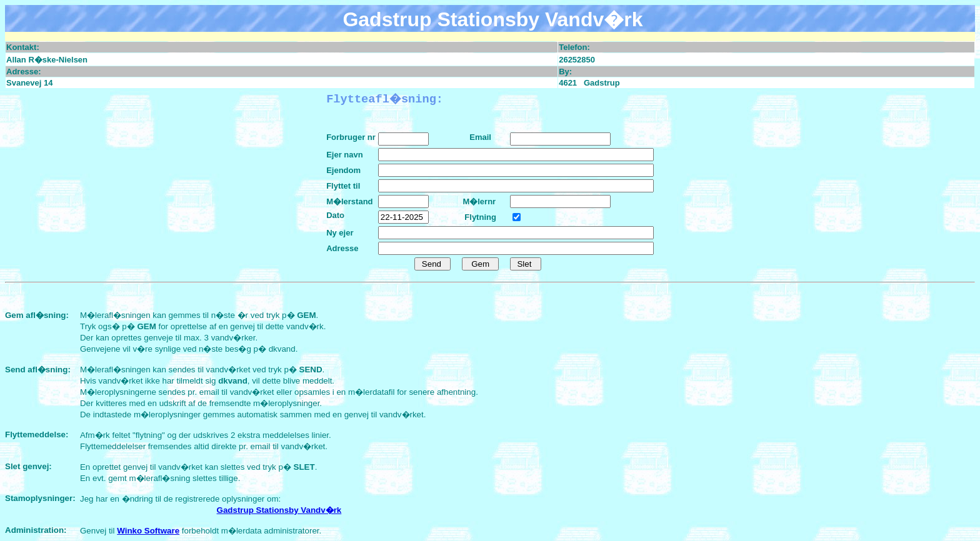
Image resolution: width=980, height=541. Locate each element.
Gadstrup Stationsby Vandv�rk (279, 510)
